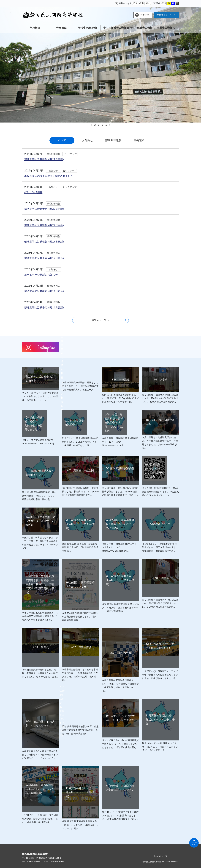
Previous (91, 125)
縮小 (148, 3)
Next (110, 125)
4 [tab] (106, 125)
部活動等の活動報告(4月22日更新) (44, 225)
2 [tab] (99, 125)
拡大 (135, 3)
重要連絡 (139, 140)
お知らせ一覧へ (109, 320)
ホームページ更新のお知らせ (41, 275)
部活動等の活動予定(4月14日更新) (44, 308)
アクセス (145, 15)
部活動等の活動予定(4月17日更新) (44, 258)
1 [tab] (95, 125)
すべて (62, 140)
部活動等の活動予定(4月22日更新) (44, 209)
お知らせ (88, 140)
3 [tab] (102, 125)
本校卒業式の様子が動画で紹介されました (49, 176)
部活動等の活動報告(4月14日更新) (44, 291)
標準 (142, 3)
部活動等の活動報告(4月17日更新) (44, 242)
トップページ (160, 856)
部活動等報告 (113, 140)
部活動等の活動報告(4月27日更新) (44, 159)
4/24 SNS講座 (33, 192)
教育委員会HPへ (166, 15)
